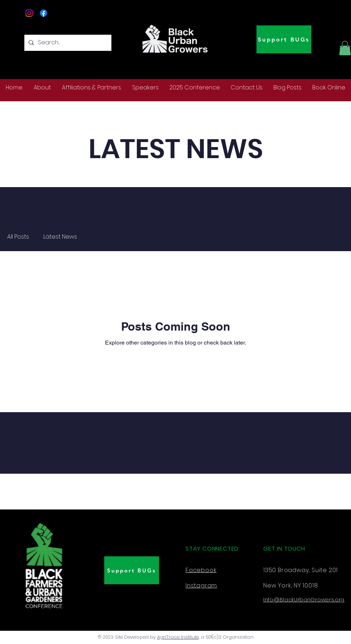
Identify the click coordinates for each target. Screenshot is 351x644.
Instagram (201, 586)
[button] (345, 48)
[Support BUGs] (284, 39)
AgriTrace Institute (178, 637)
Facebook (201, 570)
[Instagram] (29, 13)
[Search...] (67, 43)
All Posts (18, 237)
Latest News (60, 237)
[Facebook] (44, 13)
